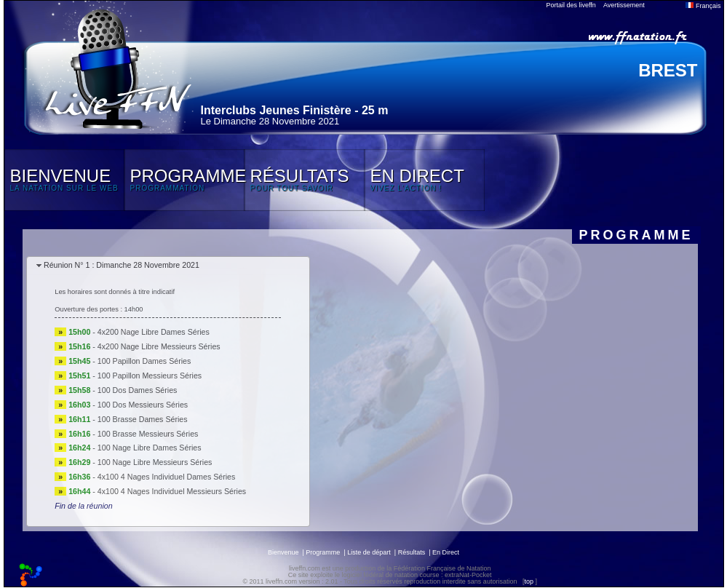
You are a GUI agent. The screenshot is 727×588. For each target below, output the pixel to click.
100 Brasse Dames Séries (143, 419)
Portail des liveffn (571, 5)
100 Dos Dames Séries (138, 390)
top (529, 581)
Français (703, 6)
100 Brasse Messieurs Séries (148, 434)
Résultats (412, 552)
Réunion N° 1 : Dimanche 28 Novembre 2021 (122, 265)
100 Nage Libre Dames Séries (150, 448)
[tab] (168, 266)
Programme (323, 552)
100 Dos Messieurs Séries (143, 405)
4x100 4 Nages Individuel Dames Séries (167, 477)
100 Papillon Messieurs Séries (150, 376)
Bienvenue (283, 552)
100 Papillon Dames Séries (144, 361)
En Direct (446, 552)
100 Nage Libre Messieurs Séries (155, 462)
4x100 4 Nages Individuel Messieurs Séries (172, 491)
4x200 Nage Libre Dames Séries (154, 332)
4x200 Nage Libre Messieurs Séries (159, 346)
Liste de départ (369, 552)
